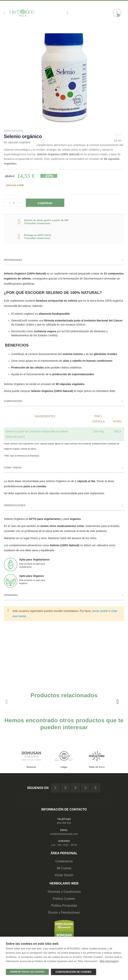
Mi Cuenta (64, 868)
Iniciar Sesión (64, 875)
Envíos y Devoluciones (64, 912)
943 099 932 (64, 823)
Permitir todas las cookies (27, 972)
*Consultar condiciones (37, 223)
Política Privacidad (64, 906)
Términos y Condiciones (64, 892)
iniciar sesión (100, 611)
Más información (109, 963)
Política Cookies (64, 899)
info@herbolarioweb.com (64, 834)
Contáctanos (64, 861)
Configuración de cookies (74, 972)
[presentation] (117, 702)
